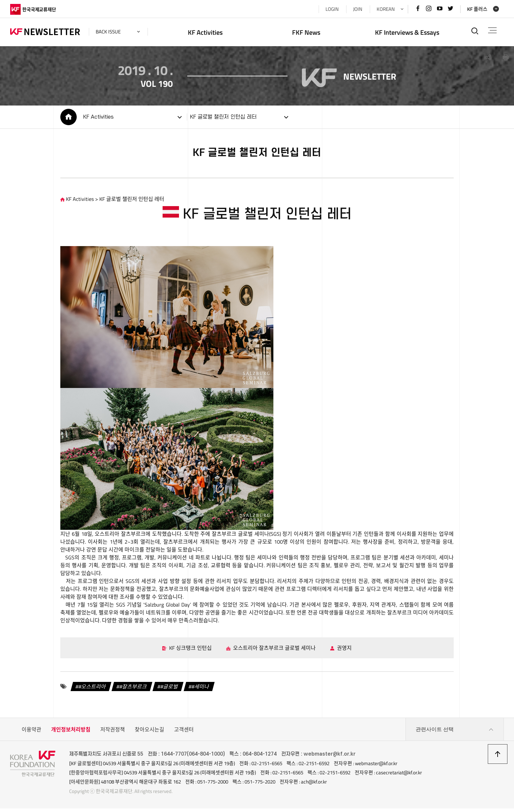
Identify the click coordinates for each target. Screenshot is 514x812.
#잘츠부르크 (133, 690)
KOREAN (386, 9)
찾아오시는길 (149, 733)
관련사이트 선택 (455, 733)
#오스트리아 (92, 690)
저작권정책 (113, 733)
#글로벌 (169, 690)
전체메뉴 (492, 30)
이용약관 (31, 733)
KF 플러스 (477, 9)
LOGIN (332, 9)
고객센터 (184, 733)
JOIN (358, 9)
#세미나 (201, 690)
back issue (108, 32)
